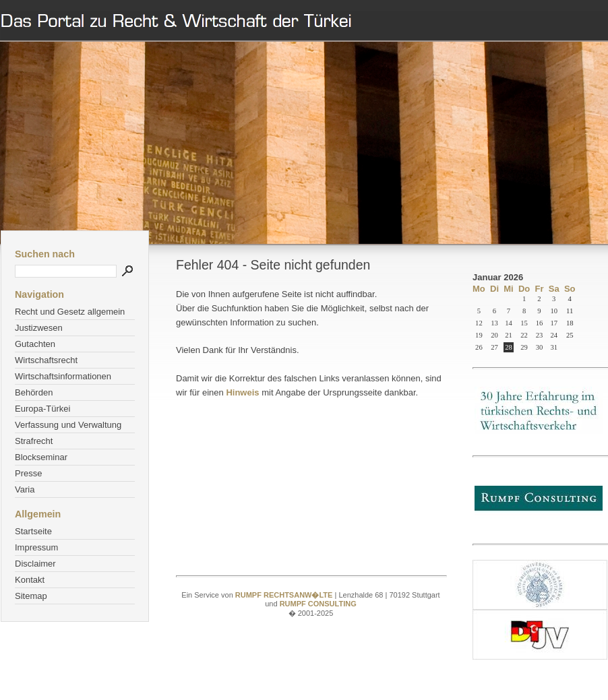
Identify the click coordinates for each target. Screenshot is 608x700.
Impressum (36, 547)
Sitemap (31, 596)
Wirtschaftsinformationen (63, 376)
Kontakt (30, 580)
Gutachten (35, 344)
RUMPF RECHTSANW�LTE (285, 595)
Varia (25, 489)
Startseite (33, 531)
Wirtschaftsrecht (46, 360)
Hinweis (242, 392)
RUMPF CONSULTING (318, 604)
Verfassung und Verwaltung (68, 425)
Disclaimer (35, 564)
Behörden (34, 392)
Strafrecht (34, 441)
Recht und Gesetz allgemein (70, 312)
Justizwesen (39, 328)
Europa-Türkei (42, 409)
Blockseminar (41, 457)
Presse (28, 473)
